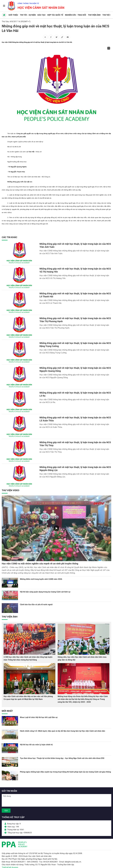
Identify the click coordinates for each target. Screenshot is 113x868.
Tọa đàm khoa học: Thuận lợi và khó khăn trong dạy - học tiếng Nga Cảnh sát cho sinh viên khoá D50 (62, 758)
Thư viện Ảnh (10, 617)
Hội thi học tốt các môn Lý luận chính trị (36, 745)
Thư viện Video (11, 490)
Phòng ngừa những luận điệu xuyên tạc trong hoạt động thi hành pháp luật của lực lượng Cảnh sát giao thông (65, 772)
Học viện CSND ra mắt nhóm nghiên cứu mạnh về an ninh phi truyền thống (40, 564)
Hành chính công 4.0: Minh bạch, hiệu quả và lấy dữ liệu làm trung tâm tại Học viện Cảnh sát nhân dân (62, 731)
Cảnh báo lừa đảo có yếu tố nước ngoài (36, 605)
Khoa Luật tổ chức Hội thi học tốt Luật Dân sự (39, 717)
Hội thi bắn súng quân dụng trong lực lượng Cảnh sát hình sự (45, 592)
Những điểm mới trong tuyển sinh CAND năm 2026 (41, 579)
